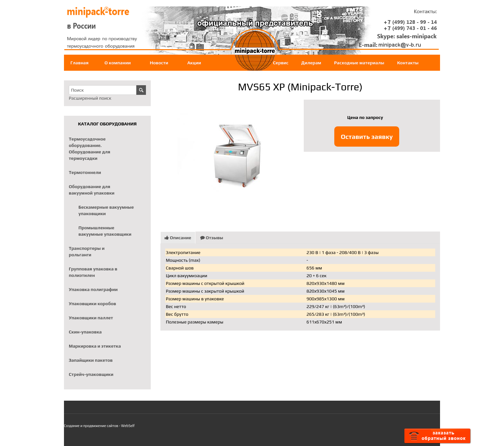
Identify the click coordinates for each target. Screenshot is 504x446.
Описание (178, 238)
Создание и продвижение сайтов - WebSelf (99, 426)
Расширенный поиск (90, 98)
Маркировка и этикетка (95, 346)
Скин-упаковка (85, 332)
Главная (79, 63)
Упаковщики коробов (92, 304)
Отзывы (212, 238)
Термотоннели (85, 172)
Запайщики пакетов (91, 360)
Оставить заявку (367, 137)
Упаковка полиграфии (93, 289)
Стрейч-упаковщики (91, 374)
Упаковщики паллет (91, 318)
